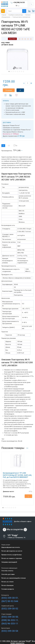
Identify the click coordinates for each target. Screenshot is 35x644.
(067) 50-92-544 (10, 601)
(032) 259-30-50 (10, 617)
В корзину (9, 90)
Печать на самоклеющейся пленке (14, 578)
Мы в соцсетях (15, 529)
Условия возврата (8, 589)
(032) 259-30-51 (10, 598)
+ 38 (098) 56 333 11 (18, 4)
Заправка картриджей (9, 562)
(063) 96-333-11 (10, 624)
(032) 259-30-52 (10, 609)
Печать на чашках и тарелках (12, 558)
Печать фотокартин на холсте (12, 551)
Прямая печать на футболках (12, 555)
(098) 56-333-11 (10, 620)
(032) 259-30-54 (10, 631)
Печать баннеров (7, 585)
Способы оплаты (7, 571)
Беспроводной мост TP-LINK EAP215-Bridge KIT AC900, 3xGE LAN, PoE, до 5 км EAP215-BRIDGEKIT (17, 475)
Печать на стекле (7, 582)
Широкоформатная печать (11, 547)
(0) (15, 146)
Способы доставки (8, 574)
